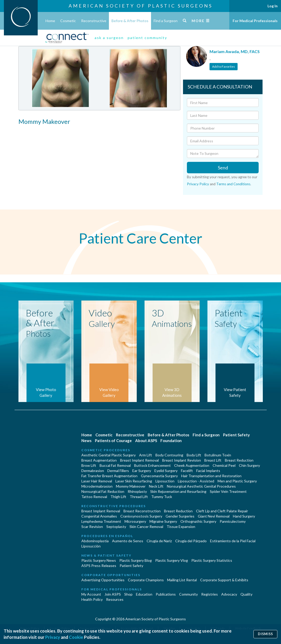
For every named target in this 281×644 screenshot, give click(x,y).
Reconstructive (94, 21)
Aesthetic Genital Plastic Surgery (109, 455)
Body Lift (194, 455)
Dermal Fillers (118, 471)
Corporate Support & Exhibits (224, 580)
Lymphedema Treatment (101, 521)
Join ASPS (113, 594)
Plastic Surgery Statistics (212, 560)
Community (188, 594)
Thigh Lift (118, 497)
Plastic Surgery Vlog (172, 560)
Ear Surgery (142, 471)
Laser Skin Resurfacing (134, 481)
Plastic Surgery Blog (136, 560)
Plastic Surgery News (99, 560)
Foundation (171, 441)
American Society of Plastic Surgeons (141, 6)
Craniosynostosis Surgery (141, 516)
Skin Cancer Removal (146, 527)
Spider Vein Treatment (228, 491)
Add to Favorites (224, 66)
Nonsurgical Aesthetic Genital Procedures (201, 486)
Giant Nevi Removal (214, 516)
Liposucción (91, 546)
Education (144, 594)
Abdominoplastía (95, 541)
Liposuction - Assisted (196, 481)
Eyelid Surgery (166, 471)
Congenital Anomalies (99, 516)
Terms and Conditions (233, 184)
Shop (128, 594)
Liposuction (165, 481)
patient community (147, 38)
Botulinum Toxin (218, 455)
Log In (273, 6)
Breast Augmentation (99, 460)
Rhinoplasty (137, 491)
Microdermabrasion (97, 486)
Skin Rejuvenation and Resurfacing (178, 491)
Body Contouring (169, 455)
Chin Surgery (249, 465)
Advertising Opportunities (103, 580)
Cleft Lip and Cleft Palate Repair (222, 511)
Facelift (187, 471)
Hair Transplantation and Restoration (211, 476)
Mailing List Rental (182, 580)
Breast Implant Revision (182, 460)
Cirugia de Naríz (159, 541)
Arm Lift (146, 455)
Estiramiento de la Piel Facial (233, 541)
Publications (166, 594)
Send (223, 168)
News (86, 441)
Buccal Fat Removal (115, 465)
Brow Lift (89, 465)
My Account (91, 594)
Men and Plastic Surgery (237, 481)
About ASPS (146, 441)
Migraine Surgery (163, 521)
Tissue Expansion (181, 527)
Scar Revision (92, 527)
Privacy (53, 637)
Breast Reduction (239, 460)
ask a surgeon (109, 38)
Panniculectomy (233, 521)
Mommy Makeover (131, 486)
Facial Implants (208, 471)
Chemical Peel (224, 465)
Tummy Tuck (162, 497)
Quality (246, 594)
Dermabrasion (93, 471)
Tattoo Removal (94, 497)
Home (50, 21)
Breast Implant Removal (139, 460)
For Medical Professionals (255, 21)
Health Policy (92, 599)
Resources (115, 599)
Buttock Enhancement (152, 465)
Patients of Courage (113, 441)
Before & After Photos (130, 21)
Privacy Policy (198, 184)
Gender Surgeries (180, 516)
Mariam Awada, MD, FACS (235, 51)
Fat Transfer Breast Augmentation (109, 476)
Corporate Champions (146, 580)
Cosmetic (68, 21)
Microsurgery (135, 521)
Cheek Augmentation (192, 465)
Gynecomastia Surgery (159, 476)
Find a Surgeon (166, 21)
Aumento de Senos (128, 541)
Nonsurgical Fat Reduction (103, 491)
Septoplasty (116, 527)
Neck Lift (156, 486)
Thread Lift (139, 497)
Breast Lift (213, 460)
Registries (210, 594)
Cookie (76, 637)
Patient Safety (236, 435)
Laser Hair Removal (97, 481)
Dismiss (265, 634)
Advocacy (229, 594)
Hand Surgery (244, 516)
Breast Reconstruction (142, 511)
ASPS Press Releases (99, 566)
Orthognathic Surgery (198, 521)
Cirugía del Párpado (191, 541)
